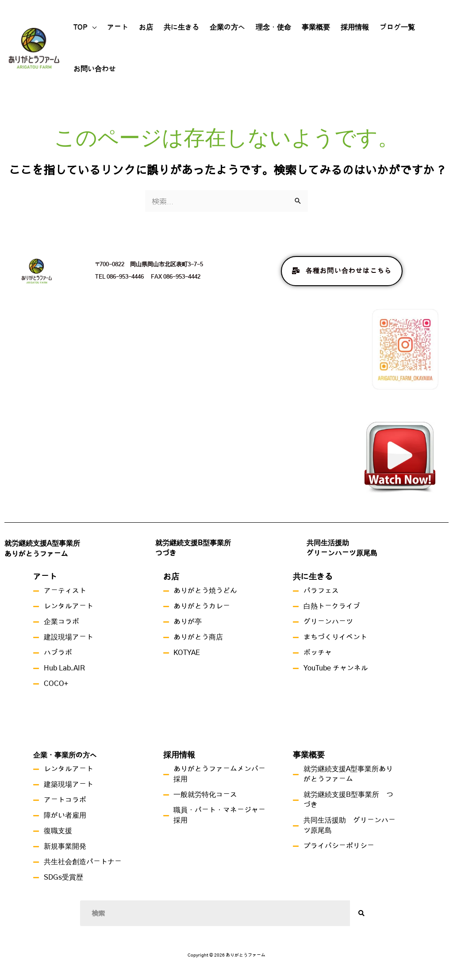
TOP (81, 27)
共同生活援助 (328, 543)
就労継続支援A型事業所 (42, 544)
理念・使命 (273, 27)
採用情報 (355, 27)
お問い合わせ (95, 69)
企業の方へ (227, 27)
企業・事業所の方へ (65, 755)
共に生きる (181, 27)
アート (118, 27)
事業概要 (316, 27)
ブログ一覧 (397, 27)
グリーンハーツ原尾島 (342, 553)
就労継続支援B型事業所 (193, 543)
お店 (146, 27)
